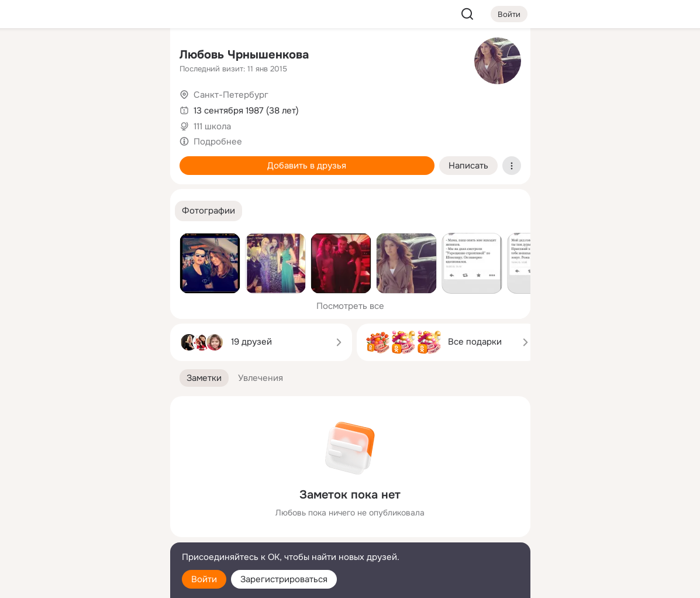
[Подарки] (32, 159)
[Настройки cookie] (84, 582)
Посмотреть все (350, 306)
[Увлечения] (83, 56)
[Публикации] (32, 108)
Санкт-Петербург (231, 95)
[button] (208, 211)
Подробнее (218, 142)
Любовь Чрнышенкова (244, 55)
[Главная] (32, 56)
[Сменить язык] (84, 533)
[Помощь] (32, 211)
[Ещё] (84, 508)
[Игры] (135, 159)
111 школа (212, 126)
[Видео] (135, 108)
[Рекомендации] (83, 211)
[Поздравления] (83, 159)
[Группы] (135, 56)
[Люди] (83, 108)
